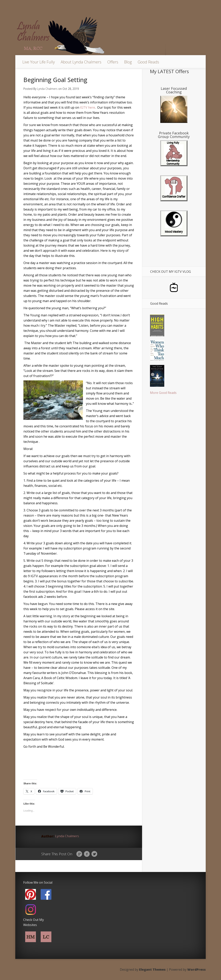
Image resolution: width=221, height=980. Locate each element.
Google (79, 854)
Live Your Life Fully (39, 62)
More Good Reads (163, 393)
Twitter (94, 854)
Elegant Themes (152, 969)
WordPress (196, 969)
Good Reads (148, 62)
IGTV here (87, 107)
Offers (113, 62)
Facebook (87, 854)
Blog (128, 62)
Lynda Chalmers (47, 89)
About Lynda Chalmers (81, 62)
